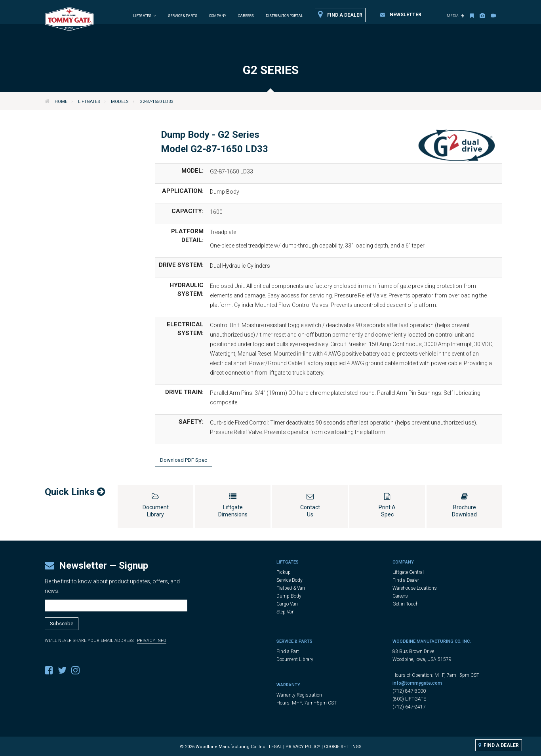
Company (218, 16)
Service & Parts (183, 16)
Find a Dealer (340, 15)
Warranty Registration (299, 695)
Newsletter (401, 15)
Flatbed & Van (291, 588)
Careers (246, 16)
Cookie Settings (343, 747)
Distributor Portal (284, 16)
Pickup (284, 572)
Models (120, 102)
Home (61, 102)
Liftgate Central (408, 572)
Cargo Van (287, 604)
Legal (275, 747)
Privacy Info (152, 641)
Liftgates (89, 102)
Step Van (286, 612)
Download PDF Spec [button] (184, 460)
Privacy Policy (303, 747)
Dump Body (289, 596)
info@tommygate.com (417, 683)
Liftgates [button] (145, 16)
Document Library (295, 659)
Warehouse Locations (415, 588)
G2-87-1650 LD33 (156, 102)
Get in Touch (406, 604)
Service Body (290, 580)
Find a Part (288, 651)
